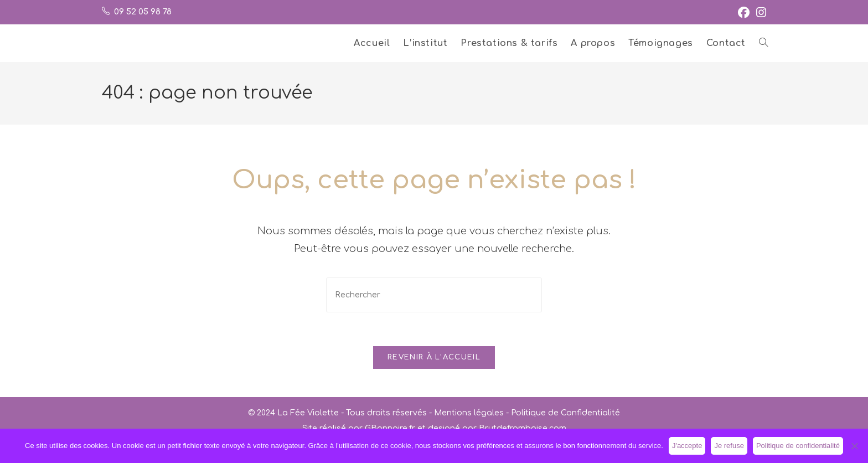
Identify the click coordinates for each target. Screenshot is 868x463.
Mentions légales (469, 413)
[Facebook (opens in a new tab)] (744, 12)
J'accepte (687, 446)
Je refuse (729, 446)
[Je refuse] (854, 446)
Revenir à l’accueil (434, 357)
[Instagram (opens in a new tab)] (759, 12)
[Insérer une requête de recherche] (434, 295)
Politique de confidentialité (798, 446)
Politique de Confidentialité (565, 413)
